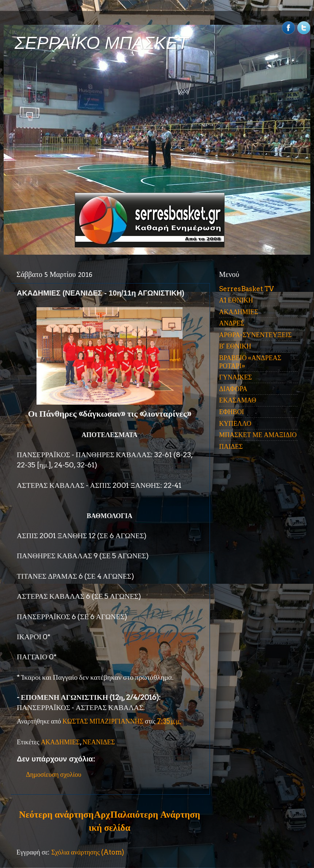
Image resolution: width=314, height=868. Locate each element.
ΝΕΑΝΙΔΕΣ (99, 742)
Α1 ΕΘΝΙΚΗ (236, 300)
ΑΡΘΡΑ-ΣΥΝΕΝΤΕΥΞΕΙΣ (255, 335)
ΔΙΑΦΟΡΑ (233, 389)
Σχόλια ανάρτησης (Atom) (88, 852)
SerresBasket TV (246, 289)
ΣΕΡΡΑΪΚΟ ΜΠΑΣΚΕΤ (102, 43)
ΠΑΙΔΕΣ (231, 446)
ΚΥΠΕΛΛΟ (235, 423)
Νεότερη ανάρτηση (56, 814)
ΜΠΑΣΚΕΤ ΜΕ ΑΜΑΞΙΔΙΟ (258, 435)
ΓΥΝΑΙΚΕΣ (235, 377)
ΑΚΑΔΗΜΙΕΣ (60, 742)
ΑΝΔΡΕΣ (232, 323)
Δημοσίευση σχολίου (54, 774)
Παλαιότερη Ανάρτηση (155, 814)
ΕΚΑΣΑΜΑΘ (238, 400)
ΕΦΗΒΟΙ (231, 412)
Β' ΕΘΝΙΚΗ (235, 346)
